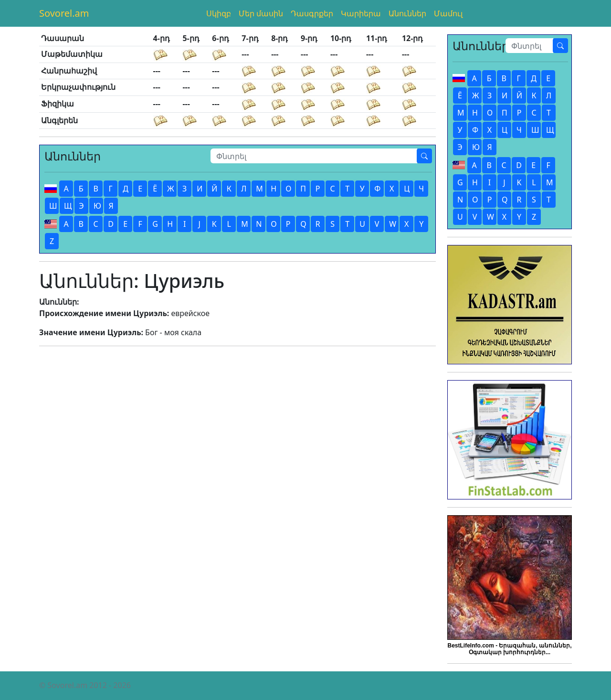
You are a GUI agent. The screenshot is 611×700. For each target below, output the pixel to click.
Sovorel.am (64, 13)
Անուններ (407, 13)
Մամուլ (448, 13)
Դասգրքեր (312, 13)
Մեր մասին (261, 13)
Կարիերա (361, 13)
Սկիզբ (219, 13)
